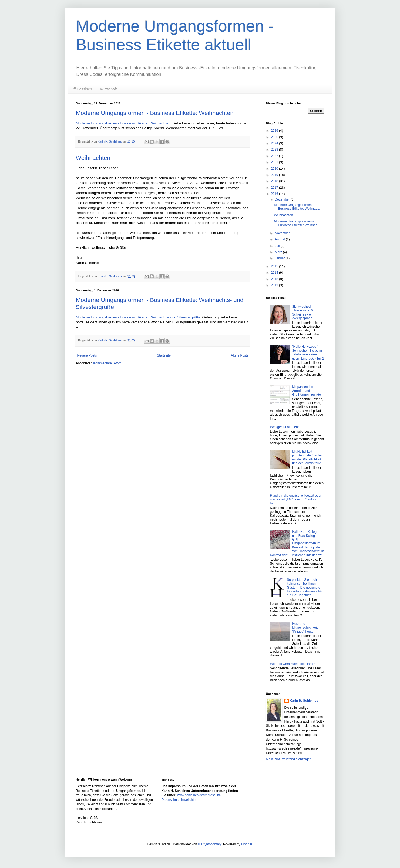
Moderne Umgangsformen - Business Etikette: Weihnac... (297, 207)
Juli (278, 246)
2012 (275, 285)
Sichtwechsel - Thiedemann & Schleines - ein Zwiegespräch (303, 312)
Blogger (247, 844)
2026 (275, 131)
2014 (275, 273)
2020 (275, 169)
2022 (275, 156)
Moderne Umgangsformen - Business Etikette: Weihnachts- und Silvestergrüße (138, 317)
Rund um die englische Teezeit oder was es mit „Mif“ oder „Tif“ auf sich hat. (296, 499)
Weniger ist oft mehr (285, 427)
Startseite (164, 355)
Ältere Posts (240, 355)
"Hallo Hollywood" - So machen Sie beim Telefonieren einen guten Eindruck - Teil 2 (308, 352)
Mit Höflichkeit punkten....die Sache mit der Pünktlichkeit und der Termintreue (307, 457)
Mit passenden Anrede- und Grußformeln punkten (307, 391)
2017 (275, 188)
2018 (275, 181)
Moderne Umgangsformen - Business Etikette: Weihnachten (155, 113)
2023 (275, 150)
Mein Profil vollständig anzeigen (289, 759)
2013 (275, 279)
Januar (280, 258)
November (283, 233)
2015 (275, 266)
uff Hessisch (82, 89)
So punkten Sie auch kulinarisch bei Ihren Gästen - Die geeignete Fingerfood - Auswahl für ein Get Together (304, 588)
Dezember (283, 199)
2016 (275, 194)
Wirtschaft (109, 89)
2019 (275, 175)
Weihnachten (93, 158)
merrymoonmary (210, 844)
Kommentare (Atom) (108, 363)
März (279, 252)
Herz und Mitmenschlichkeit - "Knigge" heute (306, 628)
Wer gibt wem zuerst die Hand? (293, 664)
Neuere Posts (87, 355)
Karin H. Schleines (304, 701)
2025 (275, 137)
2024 (275, 143)
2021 (275, 162)
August (280, 239)
